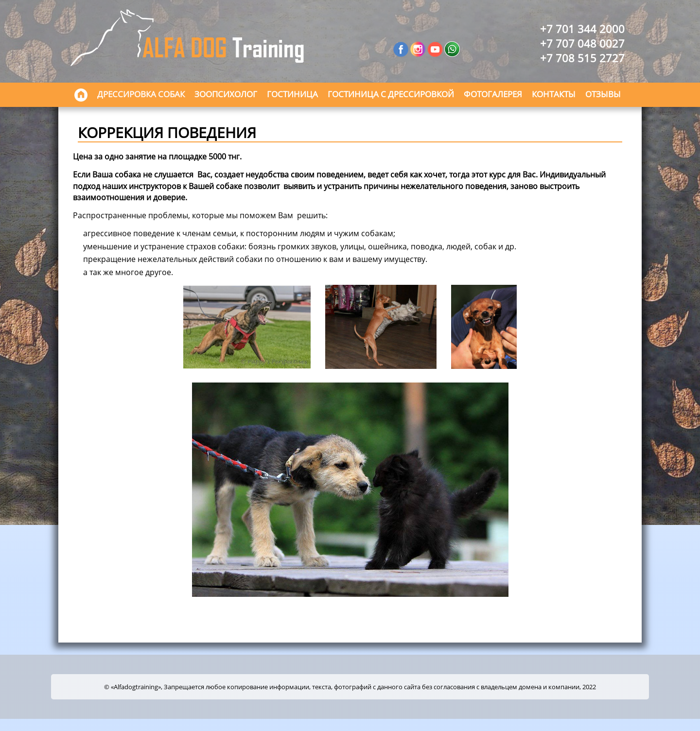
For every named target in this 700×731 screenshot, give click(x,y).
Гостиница (292, 94)
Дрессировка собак (141, 94)
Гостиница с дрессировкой (391, 94)
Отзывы (603, 94)
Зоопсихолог (226, 94)
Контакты (554, 94)
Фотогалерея (493, 94)
